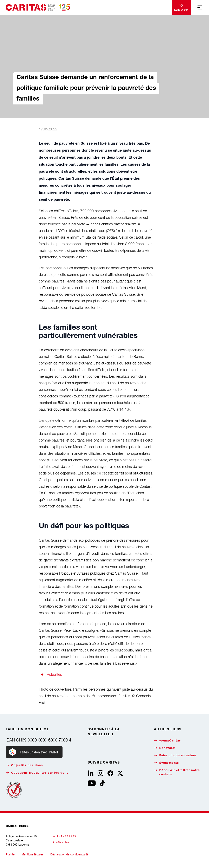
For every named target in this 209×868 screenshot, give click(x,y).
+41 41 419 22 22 (65, 836)
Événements (166, 763)
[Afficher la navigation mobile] (200, 7)
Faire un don (181, 6)
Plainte (10, 854)
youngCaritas (168, 741)
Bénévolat (165, 748)
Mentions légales (32, 854)
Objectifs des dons (24, 765)
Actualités (54, 674)
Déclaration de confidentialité (69, 854)
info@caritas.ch (63, 842)
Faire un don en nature (175, 755)
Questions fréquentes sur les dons (37, 773)
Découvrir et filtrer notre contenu (177, 772)
